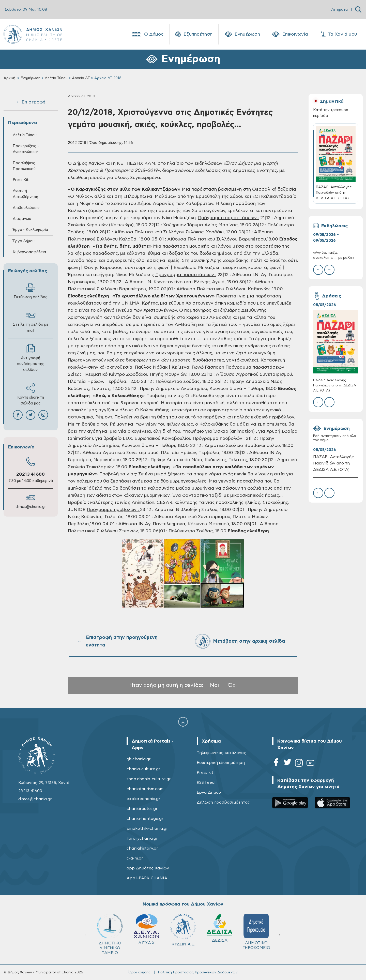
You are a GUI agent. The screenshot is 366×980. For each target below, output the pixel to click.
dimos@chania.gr (31, 507)
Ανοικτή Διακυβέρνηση (25, 194)
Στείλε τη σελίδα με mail (31, 321)
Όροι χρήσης (139, 972)
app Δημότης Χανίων (148, 868)
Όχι (233, 685)
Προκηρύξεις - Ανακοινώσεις (26, 149)
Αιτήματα (339, 10)
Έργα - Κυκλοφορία (30, 230)
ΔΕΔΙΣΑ (220, 928)
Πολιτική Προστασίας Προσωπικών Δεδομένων (198, 972)
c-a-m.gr (135, 858)
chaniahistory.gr (142, 848)
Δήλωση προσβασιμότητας (223, 802)
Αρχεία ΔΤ (81, 78)
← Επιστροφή (30, 102)
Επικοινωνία (290, 34)
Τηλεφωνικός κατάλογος (221, 753)
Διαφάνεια (22, 219)
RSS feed (206, 782)
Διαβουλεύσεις (26, 208)
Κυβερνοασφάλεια (29, 252)
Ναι (215, 685)
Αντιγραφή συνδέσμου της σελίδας (31, 358)
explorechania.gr (143, 799)
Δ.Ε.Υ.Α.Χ (146, 929)
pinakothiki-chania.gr (147, 828)
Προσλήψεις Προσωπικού (24, 166)
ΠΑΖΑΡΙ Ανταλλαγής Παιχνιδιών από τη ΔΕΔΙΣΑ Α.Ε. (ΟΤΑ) (335, 386)
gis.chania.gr (139, 759)
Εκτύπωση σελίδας (31, 291)
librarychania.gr (142, 838)
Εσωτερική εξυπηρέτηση (221, 763)
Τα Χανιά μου (338, 34)
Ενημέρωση (242, 34)
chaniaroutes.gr (142, 809)
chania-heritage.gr (145, 819)
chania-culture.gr (143, 769)
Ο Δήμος (147, 34)
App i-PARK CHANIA (147, 878)
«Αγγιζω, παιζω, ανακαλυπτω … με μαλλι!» (334, 255)
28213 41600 (30, 474)
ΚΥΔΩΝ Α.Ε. (183, 930)
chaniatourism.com (145, 789)
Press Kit (21, 180)
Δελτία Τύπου (56, 78)
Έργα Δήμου (24, 241)
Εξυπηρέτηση (194, 34)
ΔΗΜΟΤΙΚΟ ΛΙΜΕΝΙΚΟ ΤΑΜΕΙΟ (110, 934)
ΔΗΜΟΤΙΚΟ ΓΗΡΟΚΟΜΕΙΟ (256, 932)
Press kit (205, 773)
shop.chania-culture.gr (149, 779)
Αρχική (9, 78)
